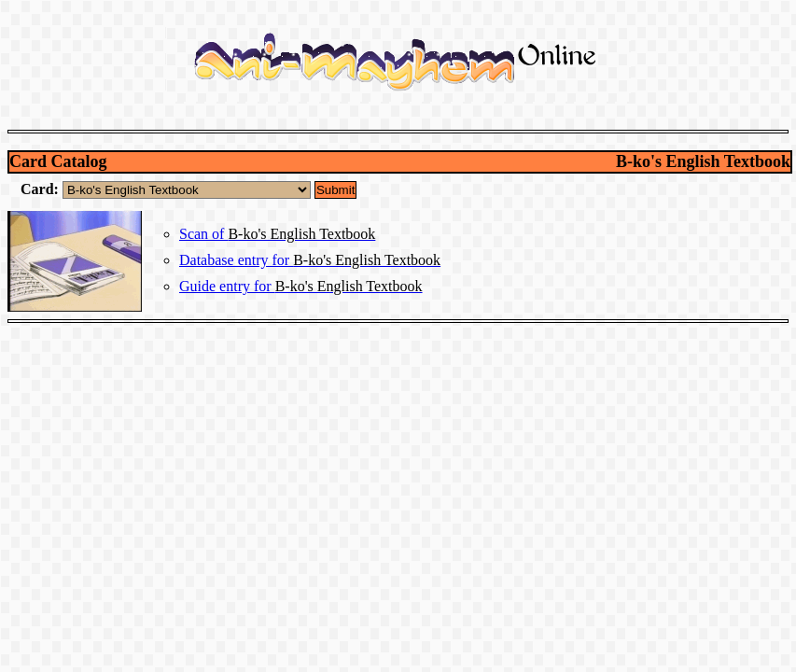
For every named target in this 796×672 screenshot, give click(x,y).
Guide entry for (301, 286)
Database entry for (310, 260)
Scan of (277, 234)
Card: (42, 189)
